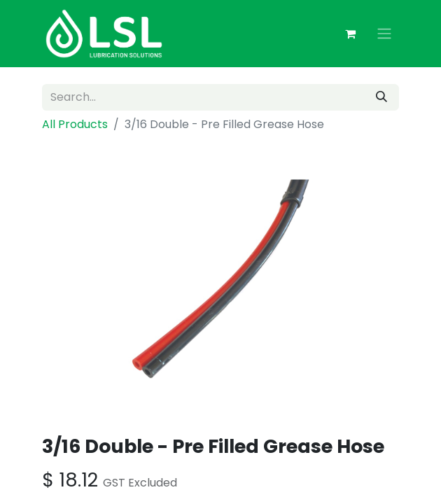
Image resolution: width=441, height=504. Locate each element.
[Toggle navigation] (384, 34)
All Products (75, 124)
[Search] (381, 97)
